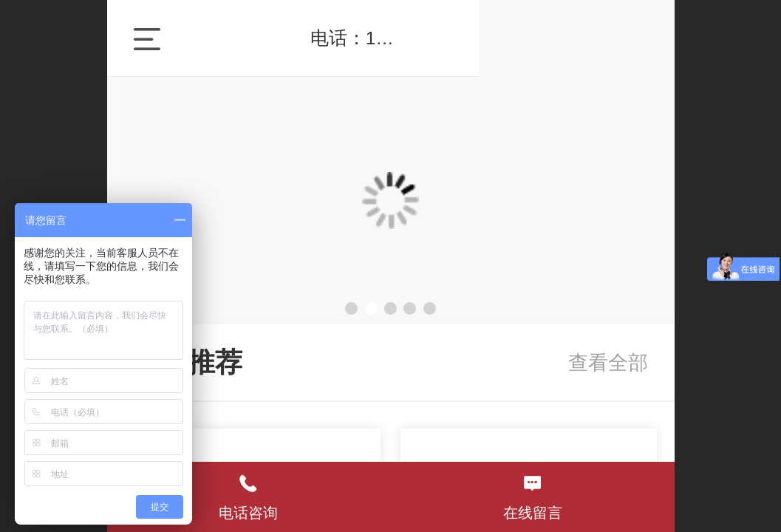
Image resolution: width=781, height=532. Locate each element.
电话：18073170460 (507, 38)
